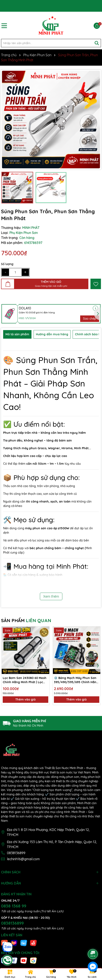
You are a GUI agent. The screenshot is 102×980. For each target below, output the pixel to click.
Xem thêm (51, 596)
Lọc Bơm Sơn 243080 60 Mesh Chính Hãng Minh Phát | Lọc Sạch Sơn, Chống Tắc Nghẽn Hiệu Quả (25, 680)
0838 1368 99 (14, 906)
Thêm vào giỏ (25, 699)
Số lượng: (7, 264)
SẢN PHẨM (26, 620)
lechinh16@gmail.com (23, 859)
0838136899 (16, 853)
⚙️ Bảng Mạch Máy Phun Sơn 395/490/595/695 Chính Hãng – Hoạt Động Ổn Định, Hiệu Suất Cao (76, 680)
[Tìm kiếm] (97, 43)
